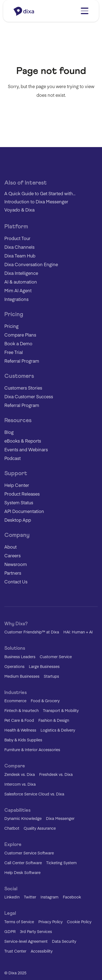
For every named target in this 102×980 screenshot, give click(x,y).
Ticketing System (61, 863)
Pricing (11, 326)
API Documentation (24, 511)
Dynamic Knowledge (23, 818)
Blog (9, 432)
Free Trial (14, 352)
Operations (14, 666)
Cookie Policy (79, 922)
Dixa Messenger (60, 818)
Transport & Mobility (61, 710)
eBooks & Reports (23, 441)
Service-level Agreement (26, 941)
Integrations (16, 299)
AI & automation (21, 282)
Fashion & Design (54, 720)
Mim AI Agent (18, 290)
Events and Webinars (26, 449)
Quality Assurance (40, 828)
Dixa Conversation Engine (31, 264)
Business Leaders (20, 657)
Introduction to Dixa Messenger (36, 201)
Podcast (13, 458)
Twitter (30, 897)
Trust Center (15, 951)
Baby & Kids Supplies (23, 740)
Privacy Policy (50, 922)
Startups (51, 676)
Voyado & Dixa (19, 210)
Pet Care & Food (19, 720)
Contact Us (16, 581)
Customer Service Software (29, 853)
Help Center (17, 485)
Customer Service (56, 657)
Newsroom (16, 564)
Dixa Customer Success (29, 396)
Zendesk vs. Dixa (20, 774)
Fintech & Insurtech (21, 710)
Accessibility (42, 951)
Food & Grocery (45, 701)
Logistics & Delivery (58, 730)
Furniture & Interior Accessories (32, 749)
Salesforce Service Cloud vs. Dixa (34, 794)
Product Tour (17, 238)
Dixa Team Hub (20, 256)
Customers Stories (23, 388)
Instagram (50, 897)
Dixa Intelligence (21, 273)
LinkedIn (12, 897)
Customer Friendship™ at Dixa (32, 632)
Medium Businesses (22, 676)
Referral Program (22, 361)
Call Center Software (23, 863)
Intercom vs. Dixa (20, 784)
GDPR (10, 931)
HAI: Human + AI (78, 632)
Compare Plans (20, 335)
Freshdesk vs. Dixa (56, 774)
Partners (13, 573)
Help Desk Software (22, 872)
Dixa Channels (19, 247)
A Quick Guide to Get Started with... (40, 193)
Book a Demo (18, 343)
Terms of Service (19, 922)
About (10, 547)
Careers (13, 555)
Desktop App (18, 520)
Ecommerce (15, 701)
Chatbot (12, 828)
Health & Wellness (20, 730)
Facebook (72, 897)
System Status (19, 502)
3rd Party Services (36, 931)
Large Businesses (44, 666)
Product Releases (22, 494)
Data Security (64, 941)
